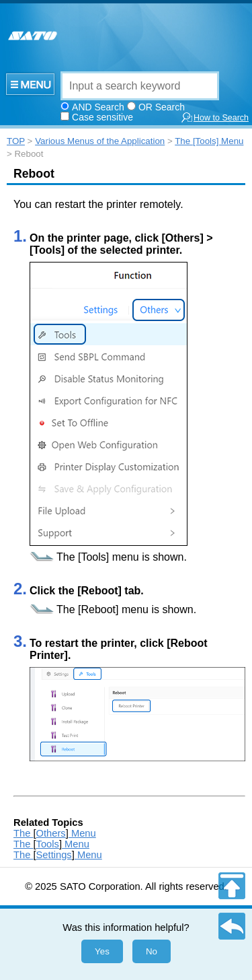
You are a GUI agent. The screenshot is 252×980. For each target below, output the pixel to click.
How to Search (215, 117)
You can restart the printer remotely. (98, 204)
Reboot (34, 174)
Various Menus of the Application (100, 141)
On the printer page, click (96, 238)
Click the (53, 591)
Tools (48, 844)
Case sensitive (102, 117)
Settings (54, 855)
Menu (82, 833)
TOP (16, 141)
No (152, 951)
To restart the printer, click (98, 643)
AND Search (98, 107)
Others (51, 833)
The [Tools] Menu (209, 141)
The (67, 557)
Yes (102, 951)
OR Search (162, 107)
